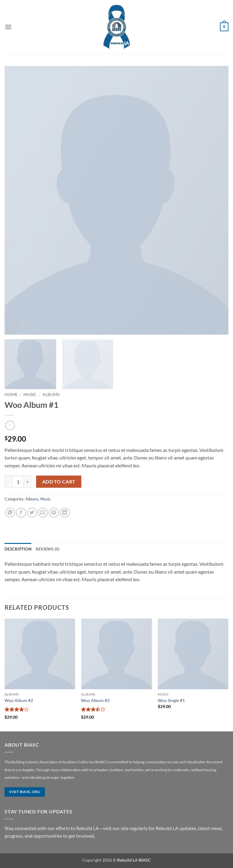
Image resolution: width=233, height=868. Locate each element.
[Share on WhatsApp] (10, 513)
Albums (51, 395)
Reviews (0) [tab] (48, 549)
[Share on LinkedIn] (65, 513)
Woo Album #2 (19, 700)
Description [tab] (18, 549)
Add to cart (59, 482)
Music (30, 395)
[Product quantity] (18, 482)
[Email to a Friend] (43, 513)
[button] (8, 27)
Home (11, 395)
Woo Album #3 (95, 700)
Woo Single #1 (171, 700)
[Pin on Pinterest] (54, 513)
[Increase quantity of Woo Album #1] (28, 482)
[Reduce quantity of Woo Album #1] (8, 482)
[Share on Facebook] (21, 513)
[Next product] (10, 425)
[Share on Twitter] (32, 513)
